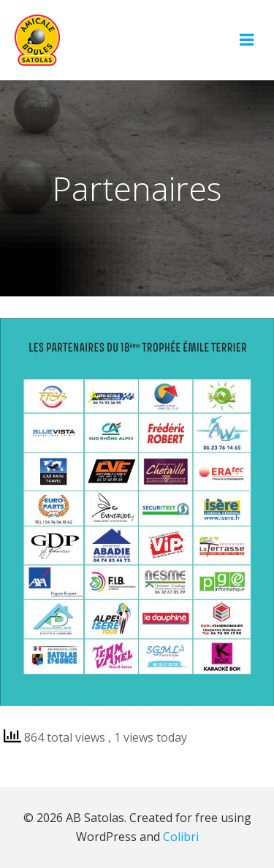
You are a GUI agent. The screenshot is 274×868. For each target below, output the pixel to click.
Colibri (181, 837)
